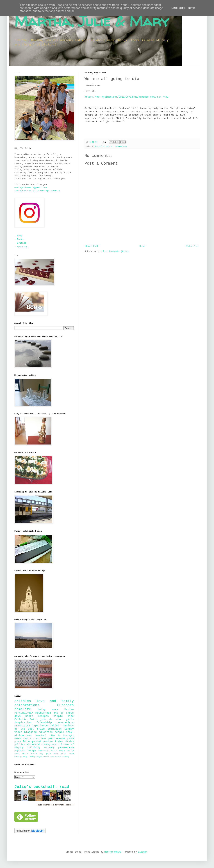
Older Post (192, 246)
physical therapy (25, 751)
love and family (55, 701)
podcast (37, 742)
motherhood (43, 713)
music (46, 757)
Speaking (22, 247)
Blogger (143, 852)
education (46, 732)
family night (35, 757)
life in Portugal (62, 736)
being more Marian (56, 710)
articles (23, 701)
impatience (40, 726)
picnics (69, 742)
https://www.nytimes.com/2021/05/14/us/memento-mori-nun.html (127, 97)
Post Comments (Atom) (116, 252)
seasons (60, 739)
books (29, 716)
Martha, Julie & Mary (92, 21)
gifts (70, 719)
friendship (44, 723)
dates (18, 739)
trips (41, 729)
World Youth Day (33, 754)
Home (142, 246)
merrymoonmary (113, 852)
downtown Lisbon (53, 742)
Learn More (178, 8)
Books (20, 240)
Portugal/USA (24, 713)
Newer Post (92, 246)
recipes (43, 716)
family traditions (35, 739)
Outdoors (65, 705)
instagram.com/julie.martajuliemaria (37, 191)
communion (55, 729)
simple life (64, 716)
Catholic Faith (103, 146)
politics (20, 745)
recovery (49, 748)
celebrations (27, 705)
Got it (192, 8)
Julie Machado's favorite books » (55, 805)
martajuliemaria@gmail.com (31, 188)
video (18, 732)
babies (54, 726)
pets (51, 739)
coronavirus (120, 146)
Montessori (56, 757)
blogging (30, 732)
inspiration (23, 723)
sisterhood (33, 745)
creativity (22, 726)
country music (50, 745)
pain (49, 754)
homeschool (44, 751)
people (59, 732)
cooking (65, 757)
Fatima (27, 742)
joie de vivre (52, 719)
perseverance (66, 748)
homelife (23, 709)
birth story (58, 751)
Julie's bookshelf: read (42, 787)
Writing (22, 243)
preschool (41, 736)
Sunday (69, 729)
